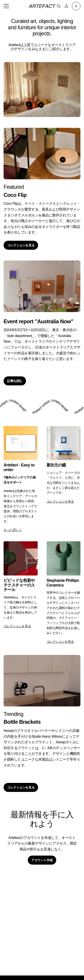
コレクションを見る (21, 245)
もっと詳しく (13, 530)
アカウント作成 (42, 860)
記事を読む (15, 381)
